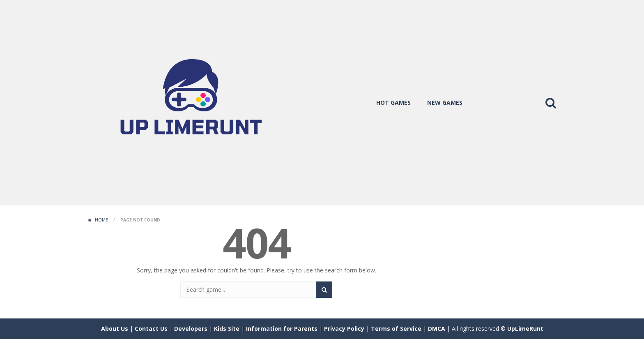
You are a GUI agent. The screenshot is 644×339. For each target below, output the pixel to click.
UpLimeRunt (525, 329)
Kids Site (227, 329)
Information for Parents (282, 329)
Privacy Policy (344, 329)
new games (445, 103)
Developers (191, 329)
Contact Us (151, 329)
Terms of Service (396, 329)
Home (101, 220)
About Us (115, 329)
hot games (393, 103)
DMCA (437, 329)
